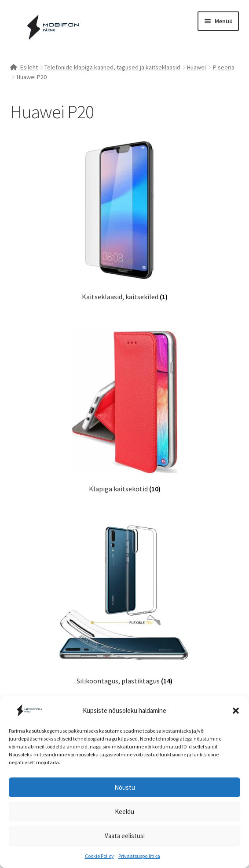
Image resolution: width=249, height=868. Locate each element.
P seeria (224, 67)
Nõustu (125, 787)
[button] (236, 711)
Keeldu (124, 812)
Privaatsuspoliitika (139, 856)
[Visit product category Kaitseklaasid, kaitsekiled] (125, 220)
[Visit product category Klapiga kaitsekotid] (125, 412)
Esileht (29, 67)
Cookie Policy (99, 856)
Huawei (196, 67)
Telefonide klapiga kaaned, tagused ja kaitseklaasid (112, 67)
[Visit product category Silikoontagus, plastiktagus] (125, 604)
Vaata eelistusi (125, 836)
